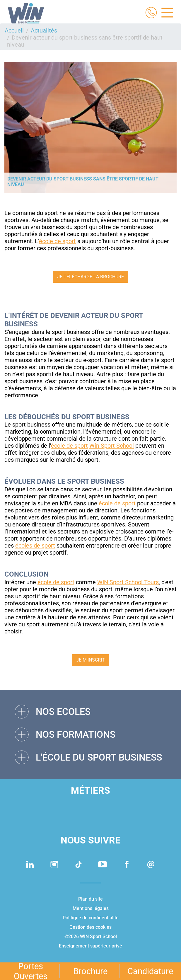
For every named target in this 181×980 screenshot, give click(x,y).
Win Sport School (112, 446)
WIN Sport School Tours (128, 582)
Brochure (90, 971)
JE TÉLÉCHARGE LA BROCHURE (90, 277)
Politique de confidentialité (91, 918)
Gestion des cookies (90, 927)
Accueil (14, 30)
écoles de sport (35, 546)
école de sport (57, 241)
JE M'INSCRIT (90, 660)
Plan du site (90, 899)
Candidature (150, 971)
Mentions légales (91, 908)
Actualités (44, 30)
